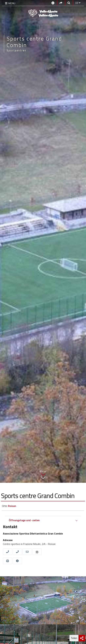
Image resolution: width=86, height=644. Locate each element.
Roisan (12, 506)
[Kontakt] (53, 3)
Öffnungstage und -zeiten (24, 520)
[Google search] (69, 3)
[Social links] (61, 3)
